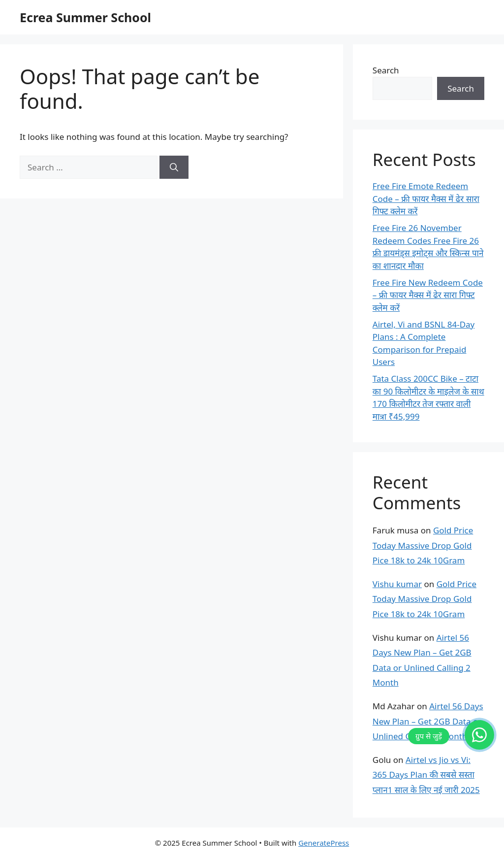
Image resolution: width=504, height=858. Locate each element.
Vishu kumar (397, 584)
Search (386, 70)
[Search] (174, 167)
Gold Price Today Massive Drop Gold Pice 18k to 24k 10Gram (423, 545)
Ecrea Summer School (85, 17)
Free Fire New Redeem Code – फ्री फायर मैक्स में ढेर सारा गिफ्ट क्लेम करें (428, 295)
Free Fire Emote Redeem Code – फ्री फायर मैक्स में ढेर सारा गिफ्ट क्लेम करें (426, 198)
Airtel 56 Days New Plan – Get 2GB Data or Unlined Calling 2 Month (428, 721)
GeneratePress (324, 843)
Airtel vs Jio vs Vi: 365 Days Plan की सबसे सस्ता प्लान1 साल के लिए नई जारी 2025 (426, 775)
